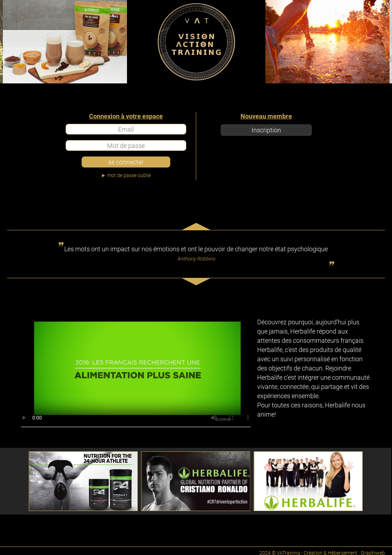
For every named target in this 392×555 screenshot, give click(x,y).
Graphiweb (373, 551)
